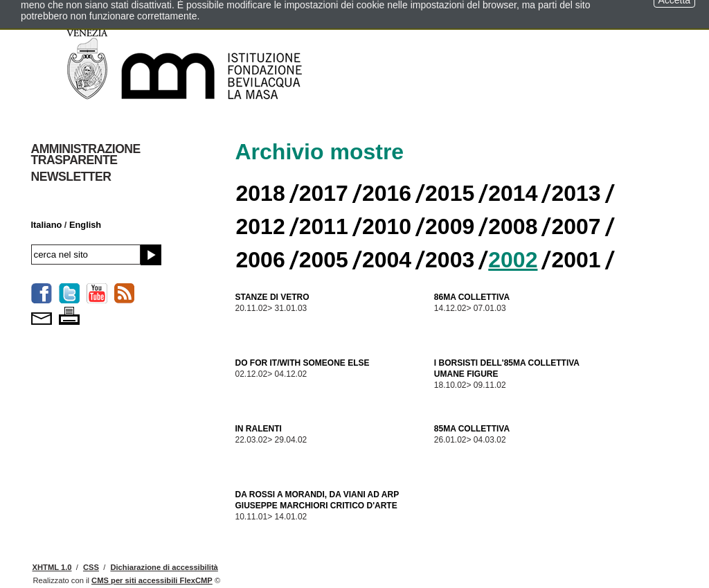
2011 (324, 226)
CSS (91, 567)
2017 (324, 193)
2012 (261, 226)
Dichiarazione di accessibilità (164, 567)
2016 (387, 193)
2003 (450, 260)
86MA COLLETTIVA (472, 297)
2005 (324, 260)
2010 (387, 226)
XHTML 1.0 (52, 567)
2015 (450, 193)
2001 (576, 260)
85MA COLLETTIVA (472, 429)
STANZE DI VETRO (272, 297)
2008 (513, 226)
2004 (387, 260)
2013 (576, 193)
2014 (513, 193)
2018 (261, 193)
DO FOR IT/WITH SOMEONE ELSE (303, 363)
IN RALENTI (259, 429)
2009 (450, 226)
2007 (576, 226)
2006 (261, 260)
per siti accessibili (152, 580)
